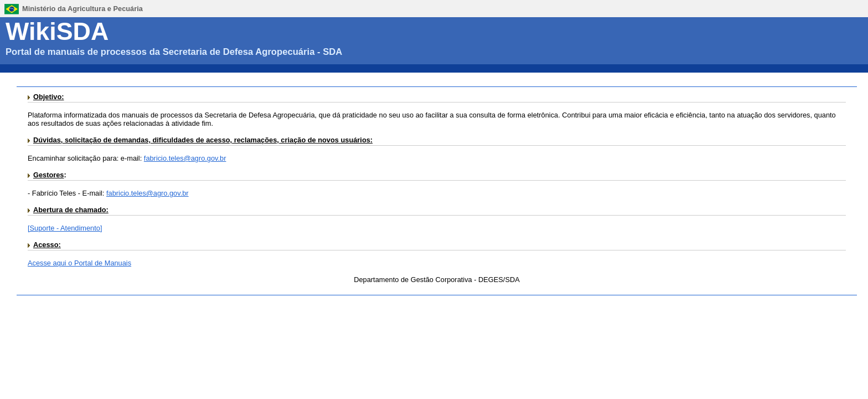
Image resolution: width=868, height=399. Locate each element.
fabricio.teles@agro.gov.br (185, 158)
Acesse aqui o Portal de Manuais (79, 263)
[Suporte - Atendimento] (65, 228)
